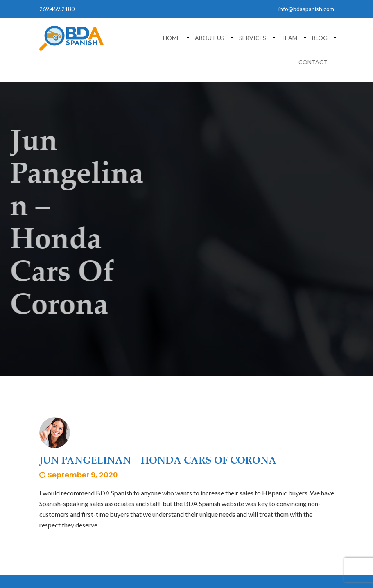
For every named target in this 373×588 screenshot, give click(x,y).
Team (289, 38)
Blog (320, 38)
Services (253, 38)
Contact (313, 62)
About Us (210, 38)
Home (172, 38)
